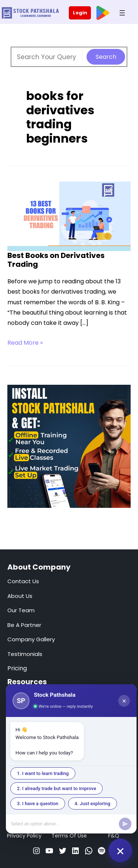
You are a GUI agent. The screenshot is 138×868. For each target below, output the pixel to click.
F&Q (114, 836)
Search (106, 57)
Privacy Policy (24, 836)
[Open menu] (122, 13)
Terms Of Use (69, 836)
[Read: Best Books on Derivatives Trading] (69, 216)
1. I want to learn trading (43, 773)
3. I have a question (38, 804)
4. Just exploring (93, 804)
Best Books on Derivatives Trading (56, 260)
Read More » (25, 343)
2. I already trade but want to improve (56, 788)
